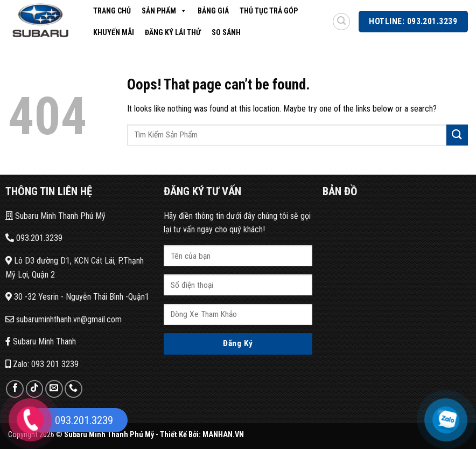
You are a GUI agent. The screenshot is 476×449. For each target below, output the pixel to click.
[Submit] (457, 135)
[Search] (341, 22)
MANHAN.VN (223, 435)
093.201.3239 (34, 238)
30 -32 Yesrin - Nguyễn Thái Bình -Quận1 (77, 297)
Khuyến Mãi (114, 32)
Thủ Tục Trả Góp (269, 11)
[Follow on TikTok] (35, 389)
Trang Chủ (112, 11)
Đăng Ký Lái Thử (173, 32)
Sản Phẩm (164, 11)
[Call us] (73, 389)
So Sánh (226, 32)
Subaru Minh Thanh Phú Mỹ (55, 216)
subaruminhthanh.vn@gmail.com (64, 319)
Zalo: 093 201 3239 (42, 364)
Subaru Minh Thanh (41, 341)
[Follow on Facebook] (15, 389)
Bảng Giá (213, 11)
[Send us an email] (54, 389)
